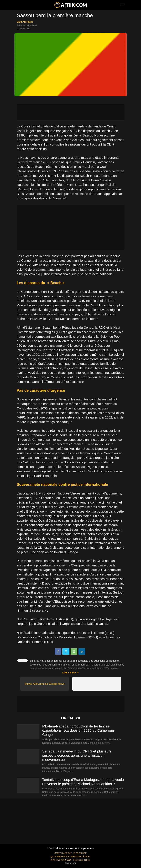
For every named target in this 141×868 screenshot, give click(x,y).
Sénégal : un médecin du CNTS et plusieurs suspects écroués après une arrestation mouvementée (77, 755)
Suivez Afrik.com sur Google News (44, 684)
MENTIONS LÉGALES (81, 857)
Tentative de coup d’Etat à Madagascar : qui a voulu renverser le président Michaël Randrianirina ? (83, 782)
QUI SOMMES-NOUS (60, 857)
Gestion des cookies (82, 860)
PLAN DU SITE (80, 853)
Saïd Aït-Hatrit (25, 22)
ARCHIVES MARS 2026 (61, 860)
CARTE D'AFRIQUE (63, 853)
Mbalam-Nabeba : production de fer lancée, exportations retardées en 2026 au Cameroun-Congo (79, 730)
